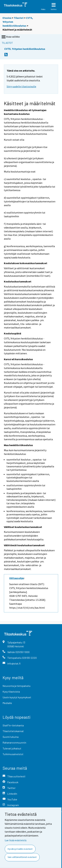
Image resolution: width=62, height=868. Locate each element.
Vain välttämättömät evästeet (22, 857)
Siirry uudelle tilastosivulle (21, 86)
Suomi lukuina (11, 737)
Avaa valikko (10, 37)
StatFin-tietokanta (13, 725)
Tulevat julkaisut (12, 748)
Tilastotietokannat (13, 731)
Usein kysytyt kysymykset (17, 697)
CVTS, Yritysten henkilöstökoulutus (25, 49)
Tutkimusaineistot (13, 754)
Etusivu (7, 18)
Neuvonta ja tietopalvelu (17, 686)
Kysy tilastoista (11, 692)
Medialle (7, 703)
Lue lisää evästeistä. (16, 840)
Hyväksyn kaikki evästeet (20, 849)
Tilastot (19, 18)
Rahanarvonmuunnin (14, 742)
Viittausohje (16, 578)
